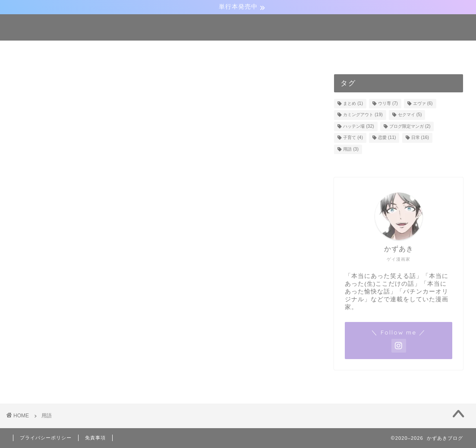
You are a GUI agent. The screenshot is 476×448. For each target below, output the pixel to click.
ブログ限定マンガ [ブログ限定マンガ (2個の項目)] (410, 126)
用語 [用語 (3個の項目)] (351, 149)
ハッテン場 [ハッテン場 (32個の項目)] (358, 126)
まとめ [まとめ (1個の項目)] (353, 103)
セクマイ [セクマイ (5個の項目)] (410, 115)
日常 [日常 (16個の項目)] (420, 138)
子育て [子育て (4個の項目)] (353, 138)
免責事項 (95, 438)
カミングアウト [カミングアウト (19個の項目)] (363, 115)
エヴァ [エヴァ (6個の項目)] (423, 103)
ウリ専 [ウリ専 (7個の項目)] (388, 103)
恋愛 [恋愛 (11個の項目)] (387, 138)
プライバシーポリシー (46, 438)
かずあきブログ (238, 27)
